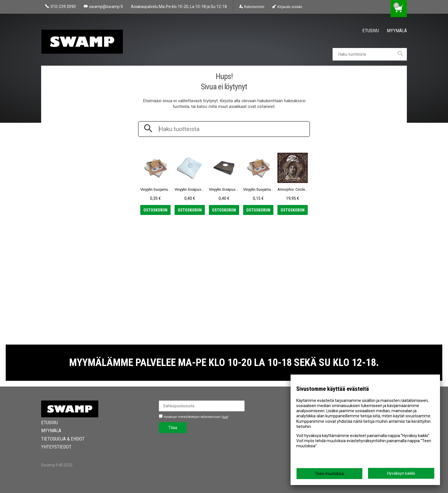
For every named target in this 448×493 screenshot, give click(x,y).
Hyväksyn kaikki (401, 473)
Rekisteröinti (254, 7)
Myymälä (397, 31)
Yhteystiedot (56, 447)
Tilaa (173, 428)
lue (225, 417)
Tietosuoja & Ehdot (63, 439)
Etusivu (371, 31)
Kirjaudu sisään (290, 7)
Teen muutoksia (329, 474)
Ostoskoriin (155, 210)
